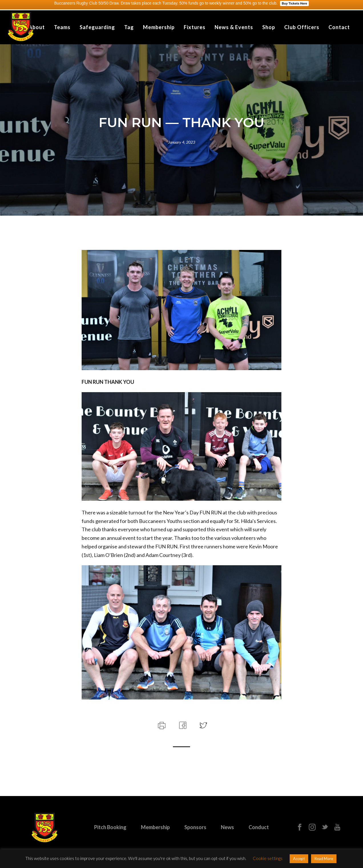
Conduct (259, 827)
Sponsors (195, 827)
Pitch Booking (110, 827)
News (227, 827)
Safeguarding (97, 27)
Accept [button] (299, 859)
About (37, 27)
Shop (269, 27)
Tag (129, 27)
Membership (159, 27)
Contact (339, 27)
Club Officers (302, 27)
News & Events (234, 27)
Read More (324, 859)
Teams (62, 27)
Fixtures (195, 27)
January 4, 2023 (182, 142)
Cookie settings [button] (268, 858)
